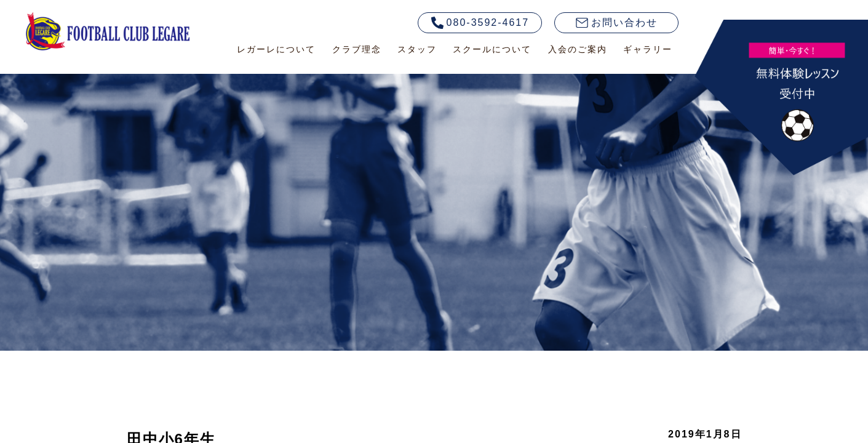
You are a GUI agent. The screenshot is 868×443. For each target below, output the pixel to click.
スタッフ (417, 49)
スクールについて (492, 49)
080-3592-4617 (480, 23)
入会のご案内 (578, 49)
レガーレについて (276, 49)
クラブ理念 (357, 49)
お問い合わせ (617, 22)
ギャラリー (648, 49)
